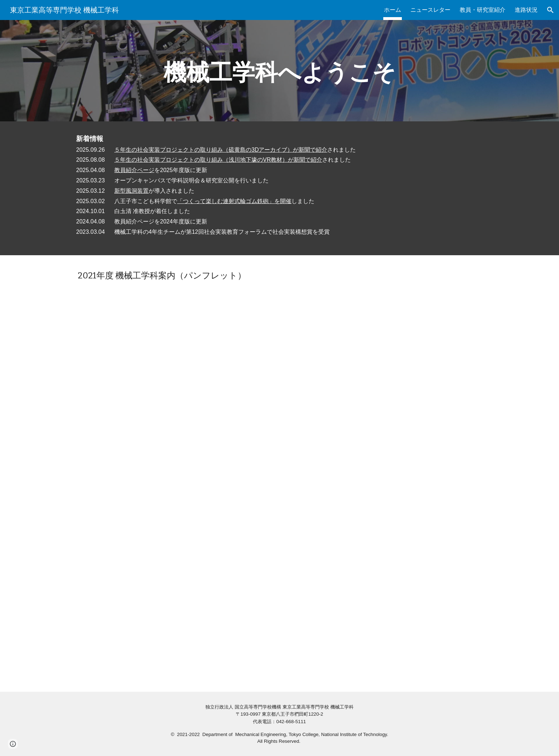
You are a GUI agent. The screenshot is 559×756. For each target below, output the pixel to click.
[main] (279, 71)
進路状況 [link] (526, 10)
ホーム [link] (393, 10)
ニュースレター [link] (430, 10)
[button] (550, 10)
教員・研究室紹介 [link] (483, 10)
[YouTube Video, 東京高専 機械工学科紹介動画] (280, 584)
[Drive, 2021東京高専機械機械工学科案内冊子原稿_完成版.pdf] (279, 378)
